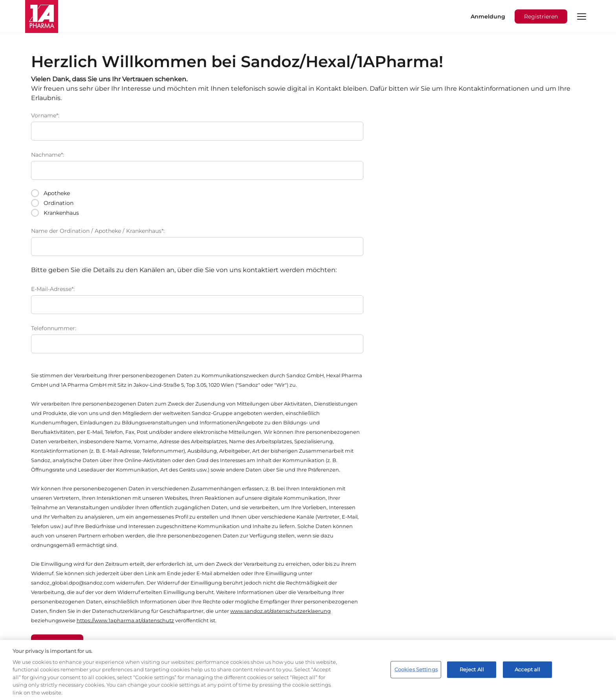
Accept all (527, 674)
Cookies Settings (416, 674)
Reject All (472, 674)
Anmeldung (488, 16)
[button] (581, 16)
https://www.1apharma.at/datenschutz (125, 620)
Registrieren (541, 16)
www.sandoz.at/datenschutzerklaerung (280, 611)
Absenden (57, 643)
